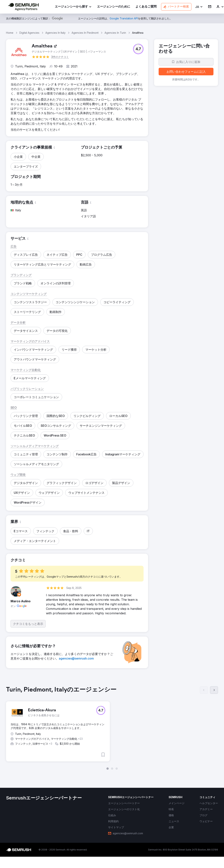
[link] (114, 7)
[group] (112, 728)
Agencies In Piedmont (85, 33)
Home (10, 33)
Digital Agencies (29, 33)
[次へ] (214, 690)
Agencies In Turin (115, 33)
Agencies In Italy (55, 33)
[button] (199, 7)
